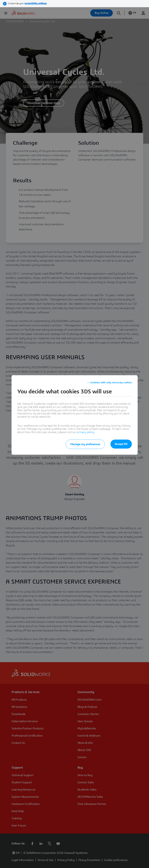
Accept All (121, 444)
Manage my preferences (85, 444)
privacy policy (86, 432)
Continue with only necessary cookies (111, 383)
